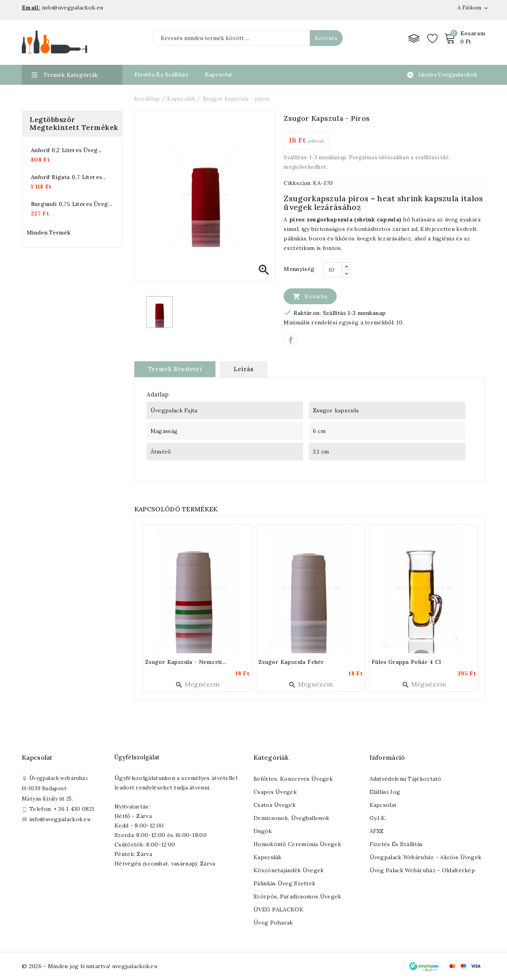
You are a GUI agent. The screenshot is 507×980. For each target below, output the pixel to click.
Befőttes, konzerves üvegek (293, 779)
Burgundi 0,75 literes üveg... (71, 204)
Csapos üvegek (275, 792)
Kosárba (310, 296)
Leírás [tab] (244, 369)
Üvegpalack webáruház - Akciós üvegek (426, 857)
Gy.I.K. (378, 818)
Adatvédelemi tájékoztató (406, 779)
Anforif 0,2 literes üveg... (66, 150)
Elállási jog (385, 792)
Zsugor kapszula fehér (291, 662)
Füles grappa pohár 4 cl (406, 662)
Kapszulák (268, 857)
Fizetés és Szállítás (161, 74)
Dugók (263, 831)
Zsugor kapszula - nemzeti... (186, 662)
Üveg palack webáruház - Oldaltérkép (422, 870)
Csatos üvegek (274, 805)
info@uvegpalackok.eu (60, 819)
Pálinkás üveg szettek (284, 883)
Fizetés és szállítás (396, 844)
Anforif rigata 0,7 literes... (69, 177)
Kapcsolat (219, 74)
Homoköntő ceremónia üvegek (297, 844)
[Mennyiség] (333, 270)
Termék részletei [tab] (175, 369)
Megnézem (197, 684)
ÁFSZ (377, 831)
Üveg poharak (273, 923)
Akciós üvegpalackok (448, 74)
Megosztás (291, 340)
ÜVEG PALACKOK (278, 909)
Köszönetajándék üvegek (289, 870)
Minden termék (49, 233)
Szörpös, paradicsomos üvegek (297, 896)
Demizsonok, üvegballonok (291, 818)
